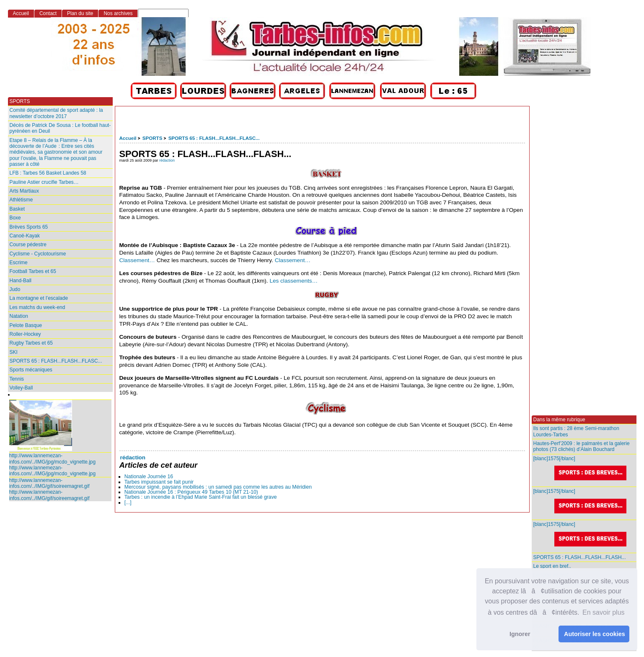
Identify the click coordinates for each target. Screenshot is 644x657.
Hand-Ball (21, 281)
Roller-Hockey (25, 334)
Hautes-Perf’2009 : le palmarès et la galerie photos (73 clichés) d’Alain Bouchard (582, 446)
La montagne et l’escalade (39, 298)
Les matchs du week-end (38, 307)
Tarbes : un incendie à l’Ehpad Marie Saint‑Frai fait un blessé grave (201, 497)
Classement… (137, 260)
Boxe (15, 218)
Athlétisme (21, 200)
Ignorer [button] (520, 634)
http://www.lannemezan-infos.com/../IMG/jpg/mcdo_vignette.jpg (53, 459)
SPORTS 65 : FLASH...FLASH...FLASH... (580, 557)
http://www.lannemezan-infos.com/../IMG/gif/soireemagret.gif (49, 483)
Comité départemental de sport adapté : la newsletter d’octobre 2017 (56, 113)
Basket (17, 209)
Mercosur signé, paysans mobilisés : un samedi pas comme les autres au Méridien (218, 487)
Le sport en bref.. (552, 566)
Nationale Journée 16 (149, 477)
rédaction (167, 160)
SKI (14, 352)
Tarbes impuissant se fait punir (159, 482)
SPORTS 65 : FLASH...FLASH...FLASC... (214, 138)
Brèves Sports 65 (29, 227)
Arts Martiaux (24, 191)
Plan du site (80, 13)
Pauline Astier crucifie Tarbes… (44, 182)
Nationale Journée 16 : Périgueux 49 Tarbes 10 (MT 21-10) (191, 492)
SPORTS (152, 138)
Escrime (19, 263)
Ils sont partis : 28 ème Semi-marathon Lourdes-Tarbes (576, 431)
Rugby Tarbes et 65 (31, 343)
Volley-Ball (21, 388)
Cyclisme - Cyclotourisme (38, 254)
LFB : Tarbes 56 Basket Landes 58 (48, 173)
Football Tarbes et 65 (33, 271)
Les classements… (294, 281)
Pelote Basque (26, 325)
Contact (48, 13)
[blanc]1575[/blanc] (585, 469)
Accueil (128, 138)
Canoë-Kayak (25, 236)
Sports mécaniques (31, 370)
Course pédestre (28, 245)
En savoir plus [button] (604, 612)
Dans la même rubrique (559, 420)
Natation (19, 316)
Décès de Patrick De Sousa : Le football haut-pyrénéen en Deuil (60, 128)
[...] (128, 502)
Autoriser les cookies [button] (595, 634)
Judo (15, 289)
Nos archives (118, 13)
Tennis (17, 379)
